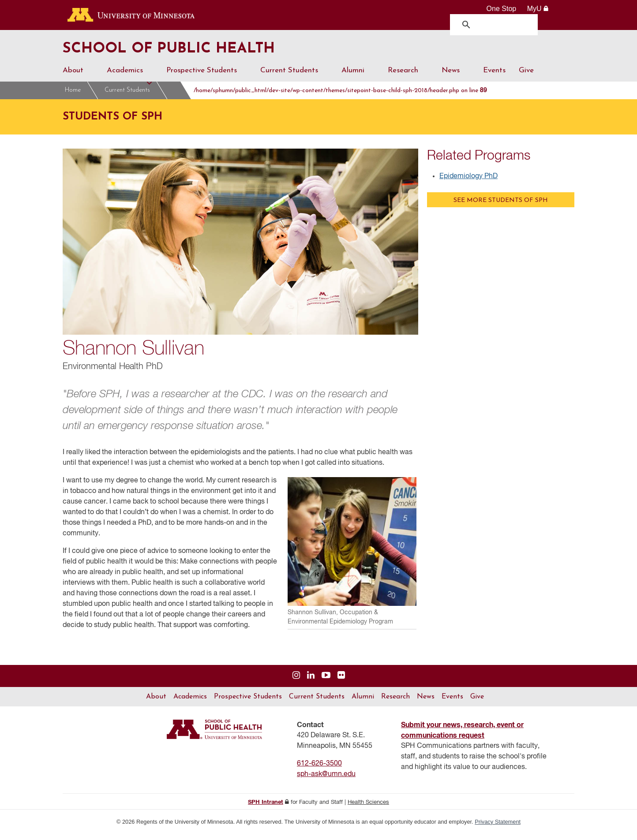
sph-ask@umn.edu (326, 780)
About (78, 80)
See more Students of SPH (501, 206)
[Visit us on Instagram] (296, 681)
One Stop (502, 9)
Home (73, 96)
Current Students (294, 80)
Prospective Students (207, 80)
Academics (130, 80)
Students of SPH (196, 96)
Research (408, 80)
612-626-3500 (319, 769)
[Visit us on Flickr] (341, 681)
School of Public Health (192, 52)
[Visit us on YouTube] (326, 681)
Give (526, 76)
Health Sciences (368, 808)
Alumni (358, 80)
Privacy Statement (498, 827)
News (456, 80)
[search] (496, 24)
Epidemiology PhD (468, 182)
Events (494, 76)
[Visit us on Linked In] (311, 681)
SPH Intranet (266, 808)
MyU (538, 9)
